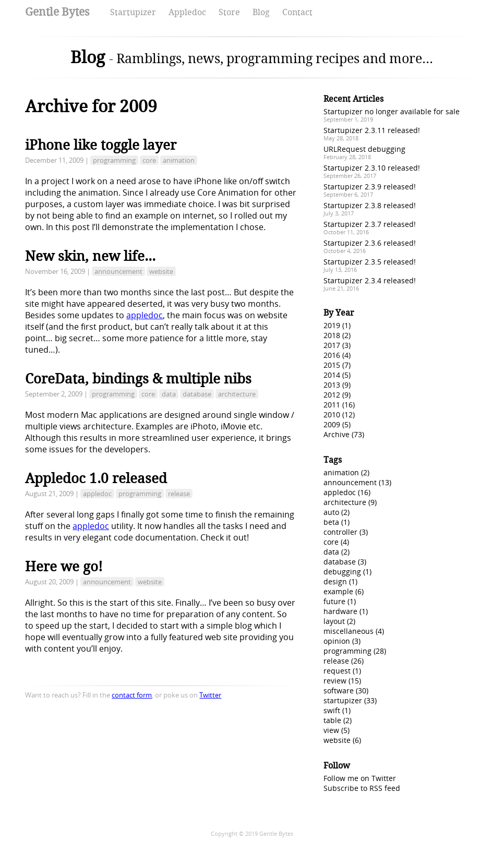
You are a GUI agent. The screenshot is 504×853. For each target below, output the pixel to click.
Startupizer (133, 12)
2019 (332, 325)
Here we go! (64, 567)
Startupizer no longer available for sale (392, 111)
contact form (132, 695)
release (179, 494)
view (331, 730)
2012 (332, 395)
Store (229, 12)
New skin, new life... (90, 256)
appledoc (145, 315)
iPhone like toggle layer (101, 145)
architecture (237, 394)
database (197, 394)
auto (331, 512)
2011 (332, 405)
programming (114, 160)
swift (332, 710)
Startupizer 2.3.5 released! (370, 262)
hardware (340, 611)
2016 (332, 355)
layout (334, 621)
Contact (297, 12)
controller (340, 532)
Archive (337, 434)
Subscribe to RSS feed (362, 788)
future (334, 601)
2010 (332, 415)
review (335, 681)
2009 (332, 424)
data (169, 394)
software (339, 690)
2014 (332, 375)
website (161, 271)
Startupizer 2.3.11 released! (372, 130)
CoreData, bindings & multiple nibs (138, 379)
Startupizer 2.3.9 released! (370, 187)
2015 (332, 365)
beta (331, 522)
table (332, 720)
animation (179, 160)
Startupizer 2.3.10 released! (372, 168)
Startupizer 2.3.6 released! (370, 243)
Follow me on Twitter (360, 778)
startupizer (343, 700)
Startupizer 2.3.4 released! (370, 280)
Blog (261, 12)
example (338, 591)
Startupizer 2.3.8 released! (370, 205)
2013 (332, 385)
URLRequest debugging (364, 149)
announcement (118, 271)
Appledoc (187, 12)
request (337, 671)
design (335, 581)
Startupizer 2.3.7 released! (370, 224)
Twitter (210, 695)
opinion (337, 641)
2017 (332, 345)
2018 (332, 335)
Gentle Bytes (57, 12)
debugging (342, 572)
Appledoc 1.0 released (96, 478)
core (149, 160)
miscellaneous (349, 631)
